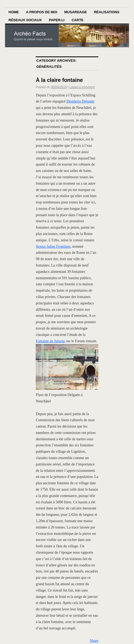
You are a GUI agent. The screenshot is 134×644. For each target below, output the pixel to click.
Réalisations (107, 12)
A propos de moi (41, 12)
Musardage (75, 12)
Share (94, 641)
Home (14, 12)
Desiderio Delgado (80, 101)
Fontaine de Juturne (50, 341)
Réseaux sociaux (25, 20)
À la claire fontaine (59, 80)
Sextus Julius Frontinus (53, 247)
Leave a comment (82, 87)
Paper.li (57, 20)
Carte (78, 20)
